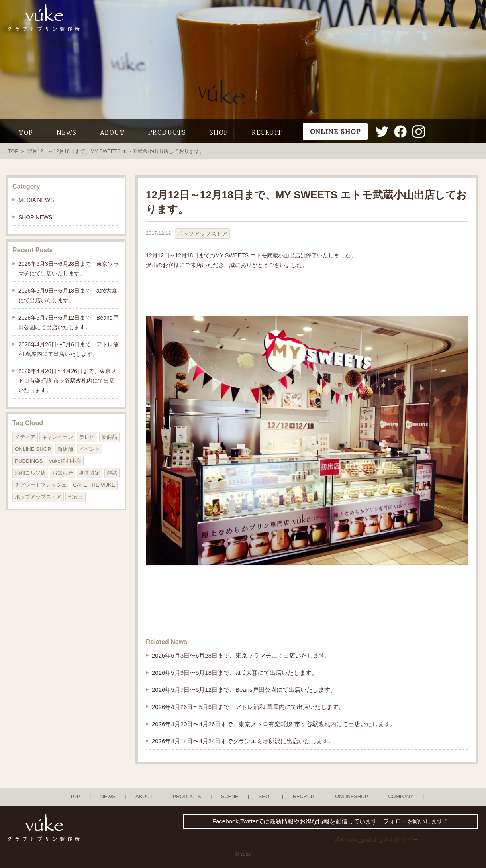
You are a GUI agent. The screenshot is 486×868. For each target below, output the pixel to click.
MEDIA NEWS (36, 200)
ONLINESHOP (352, 797)
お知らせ (63, 473)
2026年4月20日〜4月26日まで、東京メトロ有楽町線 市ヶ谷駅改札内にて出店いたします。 (274, 724)
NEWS (67, 133)
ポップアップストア (202, 234)
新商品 (109, 437)
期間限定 (90, 473)
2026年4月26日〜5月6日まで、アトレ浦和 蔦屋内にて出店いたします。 (248, 707)
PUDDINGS (29, 461)
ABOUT (113, 133)
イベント (90, 449)
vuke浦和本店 (65, 461)
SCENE (230, 797)
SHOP (219, 133)
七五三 (75, 497)
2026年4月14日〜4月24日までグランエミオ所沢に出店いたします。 (243, 741)
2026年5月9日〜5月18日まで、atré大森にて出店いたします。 (235, 673)
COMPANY (401, 797)
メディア (25, 437)
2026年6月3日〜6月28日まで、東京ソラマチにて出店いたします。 (241, 655)
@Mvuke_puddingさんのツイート (380, 840)
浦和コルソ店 (30, 473)
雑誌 (112, 473)
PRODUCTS (167, 133)
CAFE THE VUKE (94, 485)
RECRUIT (267, 133)
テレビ (87, 437)
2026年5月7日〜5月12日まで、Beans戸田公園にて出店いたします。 (244, 690)
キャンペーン (57, 437)
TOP (26, 133)
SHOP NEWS (35, 217)
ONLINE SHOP (33, 449)
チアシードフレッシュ (41, 485)
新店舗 (65, 449)
